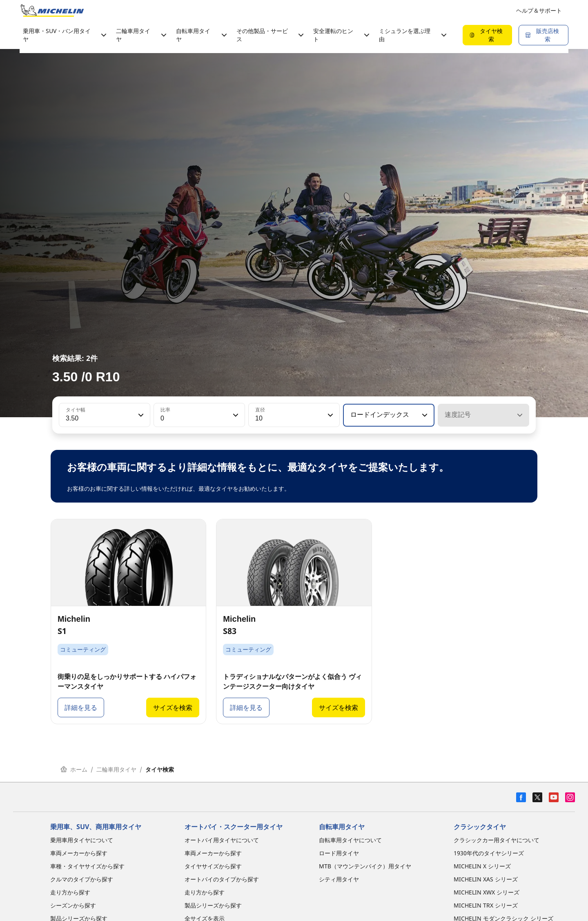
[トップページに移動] (52, 11)
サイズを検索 (173, 707)
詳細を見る (81, 707)
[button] (140, 415)
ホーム (74, 769)
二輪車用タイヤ (116, 769)
